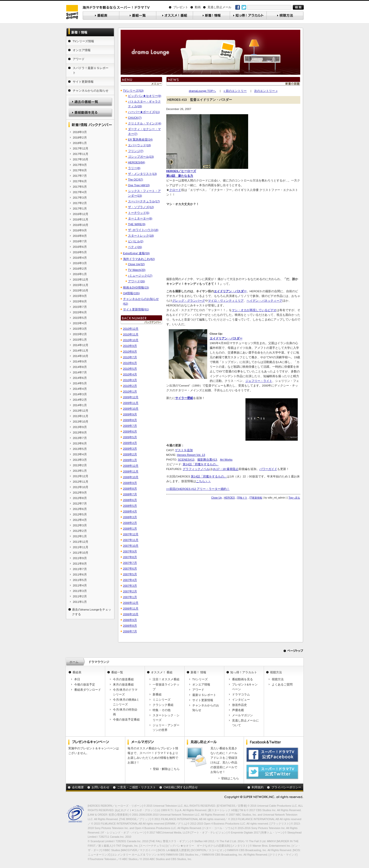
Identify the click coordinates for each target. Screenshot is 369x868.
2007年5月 (130, 574)
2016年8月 (80, 236)
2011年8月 (80, 564)
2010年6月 (130, 363)
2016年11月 (81, 219)
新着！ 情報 (198, 672)
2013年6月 (80, 443)
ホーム (74, 662)
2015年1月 (80, 340)
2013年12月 (81, 411)
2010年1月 (130, 392)
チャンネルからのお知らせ (91, 91)
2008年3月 (130, 517)
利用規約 (258, 787)
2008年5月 (130, 506)
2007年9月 (130, 551)
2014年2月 (80, 400)
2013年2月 (80, 465)
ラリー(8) (134, 168)
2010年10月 (131, 340)
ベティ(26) (135, 247)
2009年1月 (130, 460)
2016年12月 (81, 214)
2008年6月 (130, 500)
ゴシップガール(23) (141, 157)
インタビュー (241, 700)
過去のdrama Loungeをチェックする (92, 612)
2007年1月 (130, 597)
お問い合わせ (101, 787)
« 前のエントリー (235, 91)
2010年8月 (130, 352)
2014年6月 (80, 378)
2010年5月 (130, 369)
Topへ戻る (294, 498)
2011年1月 (80, 602)
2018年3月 (80, 132)
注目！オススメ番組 (166, 679)
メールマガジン (242, 715)
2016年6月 (80, 247)
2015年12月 (81, 280)
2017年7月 (80, 176)
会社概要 (78, 787)
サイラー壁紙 (184, 398)
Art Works (226, 460)
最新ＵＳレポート (204, 695)
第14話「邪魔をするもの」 (201, 464)
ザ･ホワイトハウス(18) (143, 230)
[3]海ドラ (242, 498)
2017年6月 (80, 181)
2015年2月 (80, 334)
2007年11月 (131, 540)
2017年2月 (80, 203)
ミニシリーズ (162, 700)
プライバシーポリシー (286, 787)
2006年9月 (130, 620)
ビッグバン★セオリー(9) (145, 96)
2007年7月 (130, 563)
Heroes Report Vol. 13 (191, 455)
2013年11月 (81, 416)
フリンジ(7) (136, 151)
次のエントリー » (266, 91)
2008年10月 (131, 477)
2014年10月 (81, 356)
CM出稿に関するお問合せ (181, 787)
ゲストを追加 (184, 450)
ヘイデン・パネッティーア (265, 301)
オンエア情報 (82, 50)
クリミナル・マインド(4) (145, 123)
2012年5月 (80, 514)
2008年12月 (131, 466)
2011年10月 (81, 553)
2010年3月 (130, 380)
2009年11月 (131, 403)
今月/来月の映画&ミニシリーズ (126, 702)
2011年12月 (81, 542)
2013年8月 (80, 433)
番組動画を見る (242, 679)
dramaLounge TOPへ (202, 91)
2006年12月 (131, 603)
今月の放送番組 (123, 679)
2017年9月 (80, 165)
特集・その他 (162, 710)
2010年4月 (130, 374)
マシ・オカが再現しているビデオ (254, 310)
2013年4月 (80, 454)
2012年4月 (80, 520)
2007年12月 (131, 534)
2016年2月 (80, 269)
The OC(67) (136, 180)
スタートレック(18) (141, 236)
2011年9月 (80, 558)
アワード (79, 59)
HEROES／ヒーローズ (181, 171)
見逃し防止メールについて (245, 723)
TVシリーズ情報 (84, 41)
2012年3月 (80, 525)
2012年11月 (81, 482)
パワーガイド (268, 469)
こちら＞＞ (203, 481)
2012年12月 (81, 476)
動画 (198, 7)
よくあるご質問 (282, 685)
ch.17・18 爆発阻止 (225, 469)
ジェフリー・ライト (259, 381)
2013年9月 (80, 427)
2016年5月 (80, 252)
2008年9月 (130, 483)
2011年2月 (80, 596)
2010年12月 (131, 329)
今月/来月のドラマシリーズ (125, 692)
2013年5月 (80, 449)
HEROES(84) (137, 162)
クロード (175, 190)
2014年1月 (80, 405)
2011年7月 (80, 569)
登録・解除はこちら (166, 769)
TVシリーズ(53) (133, 91)
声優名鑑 (238, 710)
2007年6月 (130, 569)
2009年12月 (131, 397)
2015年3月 (80, 329)
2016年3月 (80, 263)
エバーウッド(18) (139, 145)
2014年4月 (80, 389)
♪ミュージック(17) (140, 276)
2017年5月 (80, 187)
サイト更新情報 (83, 82)
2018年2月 (80, 138)
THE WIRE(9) (137, 224)
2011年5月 (80, 580)
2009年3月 (130, 449)
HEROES (229, 498)
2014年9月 (80, 362)
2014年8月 (80, 367)
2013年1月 (80, 471)
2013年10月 (81, 422)
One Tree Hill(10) (139, 185)
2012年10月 (81, 487)
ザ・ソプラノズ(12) (141, 207)
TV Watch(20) (137, 270)
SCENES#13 (186, 460)
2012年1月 (80, 536)
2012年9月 (80, 493)
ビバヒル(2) (136, 241)
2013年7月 (80, 438)
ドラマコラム (241, 694)
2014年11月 (81, 351)
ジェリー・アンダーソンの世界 (166, 728)
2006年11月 (131, 609)
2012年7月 (80, 504)
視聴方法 (276, 672)
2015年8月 (80, 301)
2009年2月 (130, 454)
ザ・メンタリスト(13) (142, 174)
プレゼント (181, 7)
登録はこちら (230, 778)
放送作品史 (239, 705)
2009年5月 (130, 437)
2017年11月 (81, 154)
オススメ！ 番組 (162, 672)
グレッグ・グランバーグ (189, 301)
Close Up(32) (136, 264)
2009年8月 (130, 420)
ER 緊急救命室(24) (140, 140)
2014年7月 (80, 372)
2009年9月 (130, 414)
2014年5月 (80, 383)
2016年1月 (80, 274)
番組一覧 (117, 672)
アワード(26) (136, 281)
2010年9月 (130, 346)
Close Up (217, 498)
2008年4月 (130, 511)
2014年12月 (81, 345)
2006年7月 (130, 631)
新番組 (157, 694)
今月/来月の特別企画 (125, 712)
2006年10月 (131, 614)
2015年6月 (80, 312)
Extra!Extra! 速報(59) (136, 253)
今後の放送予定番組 (126, 720)
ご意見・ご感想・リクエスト (136, 787)
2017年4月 (80, 192)
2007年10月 (131, 546)
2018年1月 (80, 143)
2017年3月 (80, 198)
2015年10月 (81, 290)
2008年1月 (130, 529)
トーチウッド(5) (139, 213)
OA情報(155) (132, 293)
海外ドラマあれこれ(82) (139, 259)
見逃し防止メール (219, 7)
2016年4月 (80, 258)
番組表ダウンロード (88, 690)
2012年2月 (80, 531)
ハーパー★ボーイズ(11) (144, 112)
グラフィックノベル (196, 469)
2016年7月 (80, 241)
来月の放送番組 (123, 685)
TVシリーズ (200, 679)
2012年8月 (80, 498)
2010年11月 (131, 334)
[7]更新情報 (256, 498)
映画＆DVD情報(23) (136, 288)
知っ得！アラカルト (244, 672)
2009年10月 (131, 409)
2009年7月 (130, 426)
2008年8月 (130, 489)
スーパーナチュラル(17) (144, 201)
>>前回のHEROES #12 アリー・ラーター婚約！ (198, 489)
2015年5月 (80, 318)
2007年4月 (130, 580)
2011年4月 (80, 585)
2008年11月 (131, 471)
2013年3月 (80, 460)
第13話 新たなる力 (180, 176)
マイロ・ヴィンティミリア (226, 301)
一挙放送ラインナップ (166, 687)
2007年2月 (130, 591)
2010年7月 (130, 357)
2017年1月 (80, 209)
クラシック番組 (163, 705)
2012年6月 (80, 509)
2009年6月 (130, 432)
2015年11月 (81, 285)
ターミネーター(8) (140, 218)
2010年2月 (130, 386)
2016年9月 (80, 230)
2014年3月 (80, 394)
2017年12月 (81, 148)
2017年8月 (80, 170)
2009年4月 (130, 443)
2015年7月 (80, 307)
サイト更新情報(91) (136, 309)
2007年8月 (130, 557)
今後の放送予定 (85, 685)
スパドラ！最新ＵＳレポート (91, 70)
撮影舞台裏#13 (207, 460)
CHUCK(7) (135, 118)
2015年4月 (80, 323)
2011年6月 (80, 575)
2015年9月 (80, 296)
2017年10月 (81, 159)
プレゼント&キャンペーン (245, 687)
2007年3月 (130, 586)
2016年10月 (81, 225)
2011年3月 (80, 591)
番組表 (77, 672)
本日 (77, 679)
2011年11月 (81, 547)
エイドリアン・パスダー (230, 291)
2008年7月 (130, 494)
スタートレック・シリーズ (166, 718)
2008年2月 (130, 523)
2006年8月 (130, 626)
